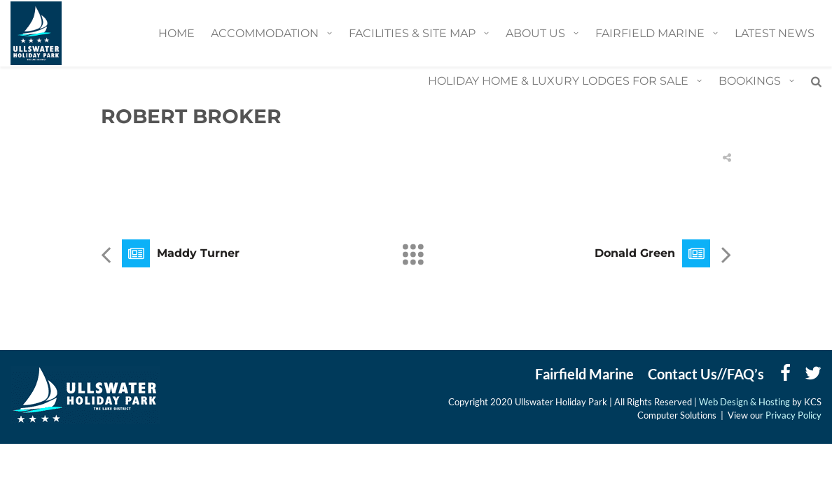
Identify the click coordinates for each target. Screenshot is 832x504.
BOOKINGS (750, 81)
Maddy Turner (198, 253)
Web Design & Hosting (746, 402)
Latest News (775, 33)
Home (176, 33)
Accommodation (265, 33)
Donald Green (635, 253)
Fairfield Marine (650, 33)
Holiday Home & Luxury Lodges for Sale (558, 81)
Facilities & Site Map (412, 33)
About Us (535, 33)
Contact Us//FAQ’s (706, 374)
